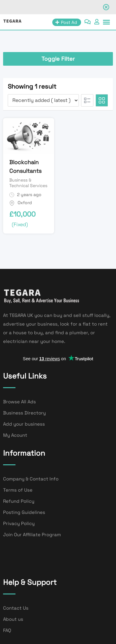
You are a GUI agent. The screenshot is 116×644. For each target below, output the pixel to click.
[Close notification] (106, 7)
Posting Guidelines (24, 512)
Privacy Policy (19, 523)
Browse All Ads (19, 402)
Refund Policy (19, 501)
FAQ (7, 630)
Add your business (24, 424)
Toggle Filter (58, 59)
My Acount (15, 435)
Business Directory (24, 413)
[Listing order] (43, 100)
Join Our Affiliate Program (32, 534)
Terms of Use (18, 490)
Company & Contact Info (31, 479)
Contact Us (16, 608)
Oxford (25, 203)
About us (13, 619)
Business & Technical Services (28, 183)
